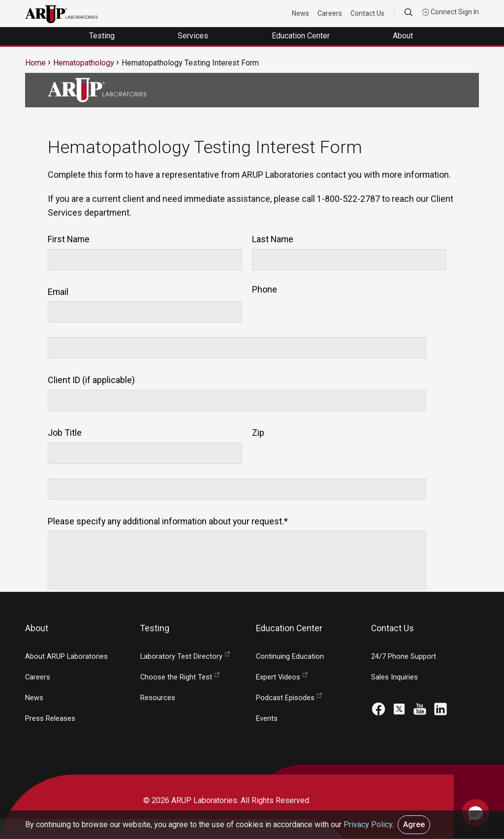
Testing (103, 36)
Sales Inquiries (394, 677)
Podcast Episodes (285, 698)
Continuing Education (290, 657)
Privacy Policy (368, 824)
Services (194, 36)
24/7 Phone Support (404, 657)
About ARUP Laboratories (66, 657)
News (300, 13)
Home (35, 63)
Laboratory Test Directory (181, 657)
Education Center (302, 36)
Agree (414, 824)
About (404, 36)
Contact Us (367, 13)
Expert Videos (278, 677)
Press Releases (50, 719)
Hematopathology (84, 63)
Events (267, 719)
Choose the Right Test (176, 677)
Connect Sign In (450, 12)
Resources (158, 698)
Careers (330, 13)
